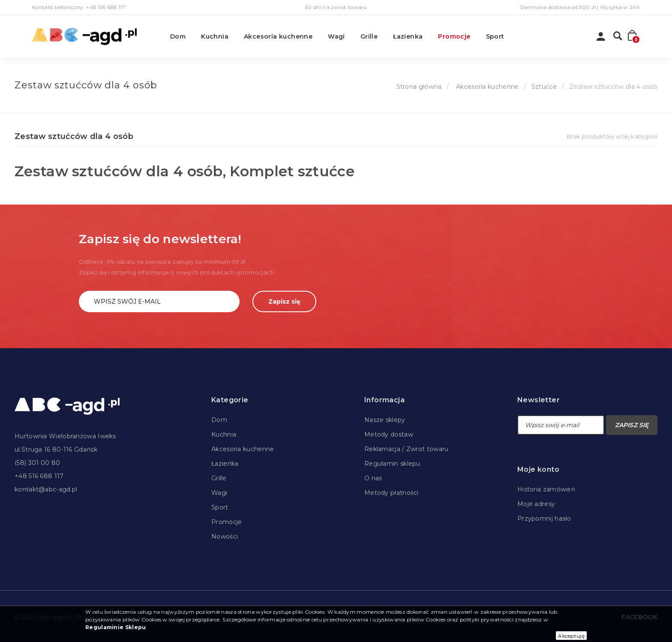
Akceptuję (571, 636)
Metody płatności (391, 493)
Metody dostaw (389, 434)
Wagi (336, 36)
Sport (495, 36)
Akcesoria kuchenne (278, 36)
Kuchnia (215, 36)
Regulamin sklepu (392, 464)
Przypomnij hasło (544, 518)
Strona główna (419, 87)
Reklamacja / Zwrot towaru (406, 449)
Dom (178, 36)
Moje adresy (536, 504)
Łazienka (408, 36)
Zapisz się (284, 301)
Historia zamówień (546, 489)
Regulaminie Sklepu (115, 627)
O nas (373, 478)
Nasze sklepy (385, 420)
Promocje (454, 36)
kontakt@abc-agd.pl (46, 489)
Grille (369, 36)
